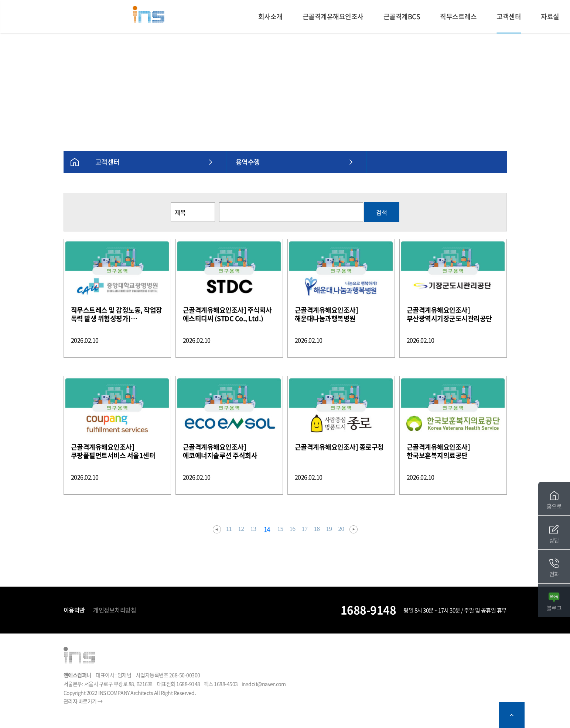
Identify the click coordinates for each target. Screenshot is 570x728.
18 (317, 529)
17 (305, 529)
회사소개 (270, 16)
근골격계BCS (402, 16)
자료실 (550, 16)
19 (329, 529)
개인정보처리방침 (115, 610)
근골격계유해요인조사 (333, 16)
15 (280, 529)
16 (293, 529)
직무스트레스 (458, 16)
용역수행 (248, 162)
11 (229, 529)
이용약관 (74, 610)
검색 (382, 212)
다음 (354, 529)
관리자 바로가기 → (83, 701)
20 (341, 529)
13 (253, 529)
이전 (217, 529)
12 (241, 529)
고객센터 (509, 16)
